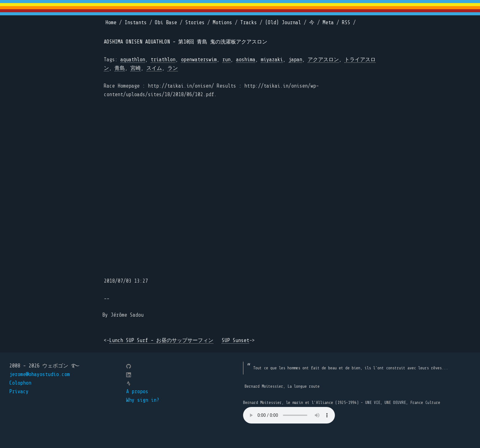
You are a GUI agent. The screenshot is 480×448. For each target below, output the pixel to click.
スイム (154, 68)
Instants (136, 23)
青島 (120, 68)
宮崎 (136, 68)
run (226, 60)
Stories (195, 23)
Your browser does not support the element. (289, 415)
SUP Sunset (235, 340)
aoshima (246, 60)
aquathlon (133, 60)
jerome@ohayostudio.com (39, 374)
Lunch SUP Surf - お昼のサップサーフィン (161, 340)
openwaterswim (199, 60)
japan (295, 60)
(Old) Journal (283, 23)
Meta (328, 23)
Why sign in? (143, 400)
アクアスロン (323, 60)
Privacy (19, 392)
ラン (173, 68)
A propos (137, 392)
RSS (346, 23)
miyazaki (272, 60)
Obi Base (166, 23)
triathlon (163, 60)
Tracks (249, 23)
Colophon (20, 383)
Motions (222, 23)
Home (111, 23)
